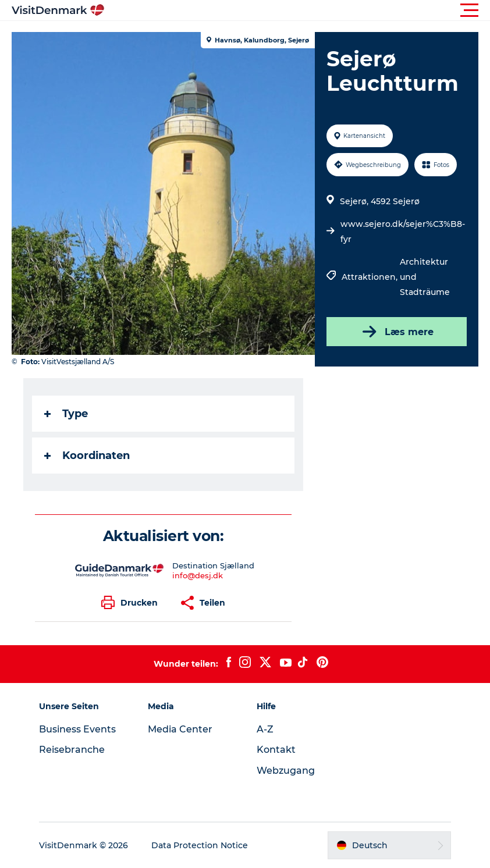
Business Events (77, 729)
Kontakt (276, 750)
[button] (297, 10)
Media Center (180, 729)
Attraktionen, (371, 277)
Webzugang (286, 771)
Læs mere (397, 332)
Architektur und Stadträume (425, 277)
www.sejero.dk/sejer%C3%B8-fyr (403, 232)
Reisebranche (72, 750)
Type (66, 414)
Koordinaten (87, 456)
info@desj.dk (198, 575)
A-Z (265, 729)
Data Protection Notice (200, 845)
